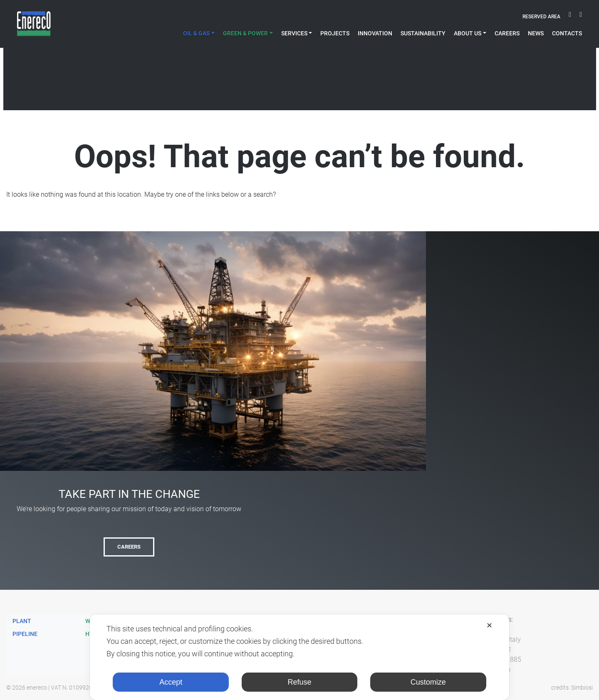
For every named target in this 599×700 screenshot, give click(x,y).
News (536, 33)
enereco (37, 688)
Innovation (375, 33)
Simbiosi (582, 688)
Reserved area (541, 17)
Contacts (567, 33)
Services (294, 33)
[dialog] (299, 657)
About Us (468, 33)
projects (335, 33)
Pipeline (25, 634)
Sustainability (423, 33)
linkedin (581, 17)
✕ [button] (489, 626)
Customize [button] (428, 682)
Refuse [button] (299, 682)
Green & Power (245, 33)
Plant (22, 621)
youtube (570, 17)
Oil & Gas (197, 33)
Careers (507, 33)
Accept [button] (171, 682)
